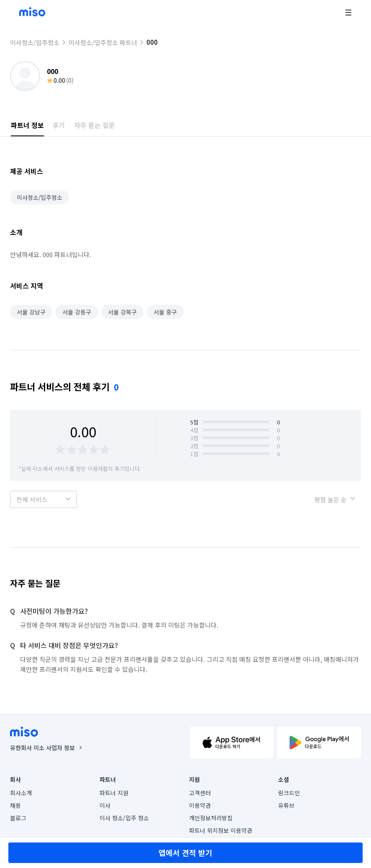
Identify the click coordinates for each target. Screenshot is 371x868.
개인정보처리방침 (211, 818)
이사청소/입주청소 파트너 (103, 42)
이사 (105, 805)
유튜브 (286, 805)
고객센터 (200, 793)
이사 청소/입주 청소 (124, 818)
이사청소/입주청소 (35, 42)
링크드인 (289, 793)
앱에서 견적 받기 (185, 853)
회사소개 (21, 793)
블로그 (18, 818)
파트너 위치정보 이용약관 (221, 830)
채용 (15, 805)
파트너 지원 (114, 793)
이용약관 (200, 805)
